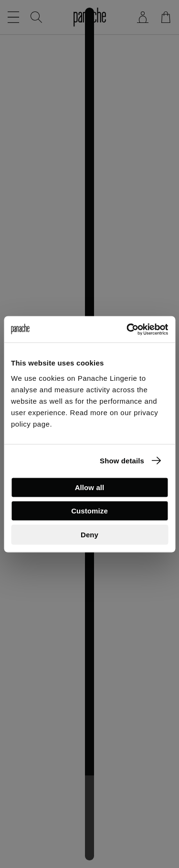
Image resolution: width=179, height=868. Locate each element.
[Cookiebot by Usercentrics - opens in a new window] (127, 329)
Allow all (90, 487)
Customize (89, 511)
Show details (122, 461)
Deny (89, 534)
